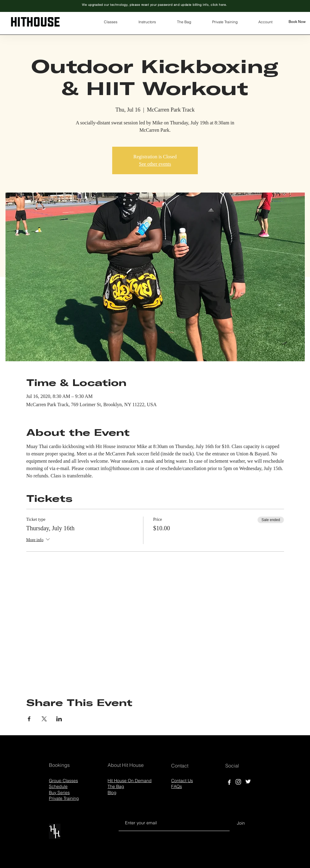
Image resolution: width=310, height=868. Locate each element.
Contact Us (182, 781)
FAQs (177, 786)
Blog (112, 793)
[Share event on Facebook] (29, 719)
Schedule (58, 786)
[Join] (241, 823)
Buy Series (59, 793)
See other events (155, 164)
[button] (111, 22)
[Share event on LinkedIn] (59, 719)
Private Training (64, 798)
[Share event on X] (44, 719)
